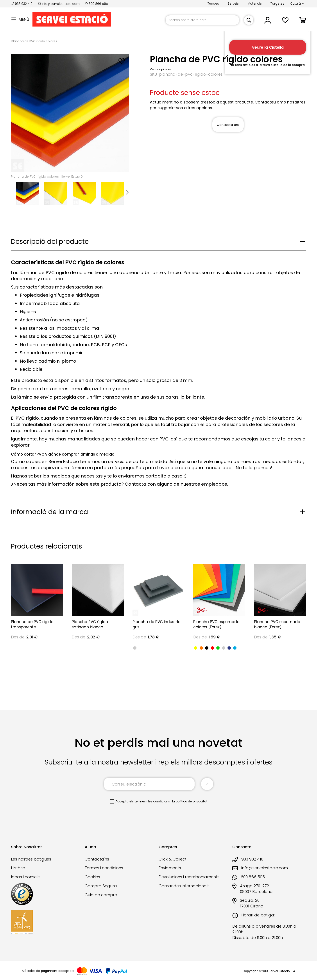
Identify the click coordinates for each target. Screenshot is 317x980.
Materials (255, 4)
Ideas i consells (26, 877)
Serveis (233, 4)
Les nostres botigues (31, 859)
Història (18, 868)
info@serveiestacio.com (59, 4)
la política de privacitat (190, 801)
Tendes (213, 4)
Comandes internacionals (184, 886)
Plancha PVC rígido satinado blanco (90, 624)
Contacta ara (228, 125)
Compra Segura (101, 886)
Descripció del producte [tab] (50, 242)
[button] (297, 4)
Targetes (277, 4)
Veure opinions (161, 69)
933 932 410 (22, 4)
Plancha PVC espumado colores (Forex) (216, 624)
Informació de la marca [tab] (49, 512)
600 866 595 (96, 4)
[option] (135, 648)
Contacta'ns (97, 859)
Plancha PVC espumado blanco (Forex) (277, 624)
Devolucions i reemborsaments (189, 877)
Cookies (92, 877)
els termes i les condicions (150, 801)
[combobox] (202, 20)
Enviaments (170, 868)
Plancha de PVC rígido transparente (32, 624)
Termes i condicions (104, 868)
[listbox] (158, 648)
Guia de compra (101, 895)
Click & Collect (173, 859)
